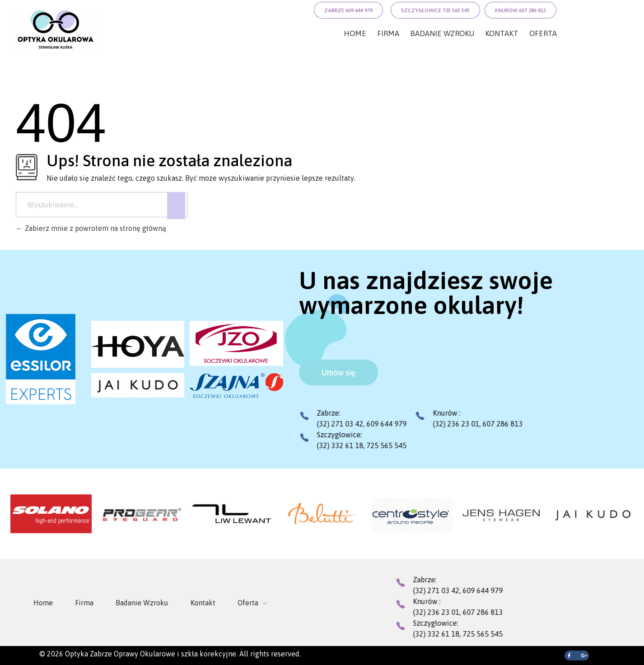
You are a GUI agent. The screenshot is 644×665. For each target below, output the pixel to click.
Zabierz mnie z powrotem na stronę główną (91, 228)
